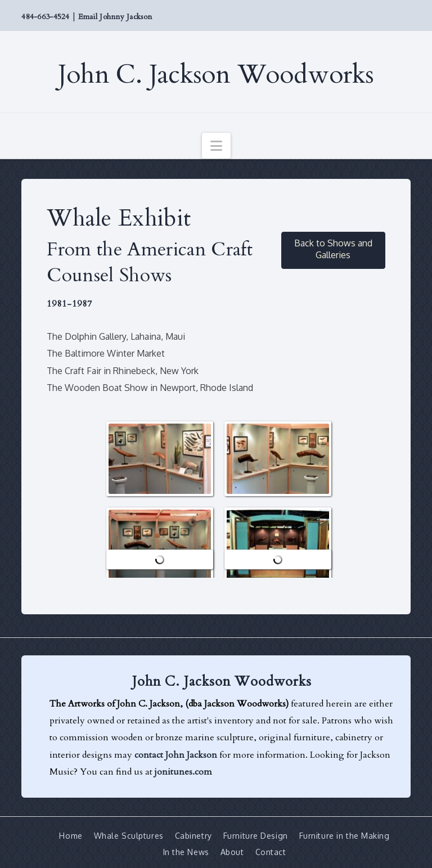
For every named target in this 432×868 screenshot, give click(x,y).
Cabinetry (193, 835)
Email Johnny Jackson (115, 17)
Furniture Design (256, 835)
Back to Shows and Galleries (333, 249)
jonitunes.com (183, 772)
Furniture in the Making (345, 835)
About (232, 851)
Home (71, 835)
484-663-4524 (45, 17)
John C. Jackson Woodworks (216, 75)
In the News (186, 851)
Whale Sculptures (129, 835)
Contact (271, 851)
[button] (216, 146)
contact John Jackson (176, 755)
